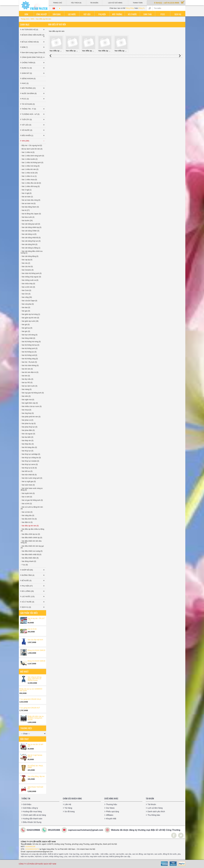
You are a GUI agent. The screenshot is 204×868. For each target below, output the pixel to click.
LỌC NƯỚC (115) (33, 597)
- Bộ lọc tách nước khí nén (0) (32, 149)
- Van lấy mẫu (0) (27, 379)
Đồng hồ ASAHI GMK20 (37, 650)
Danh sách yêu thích (156, 811)
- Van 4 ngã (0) (26, 193)
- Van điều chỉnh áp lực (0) (30, 534)
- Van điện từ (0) (27, 522)
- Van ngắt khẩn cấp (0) (29, 403)
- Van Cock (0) (26, 290)
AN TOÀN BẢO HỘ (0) (33, 30)
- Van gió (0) (25, 325)
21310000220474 (32, 849)
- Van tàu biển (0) (27, 437)
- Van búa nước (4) (28, 217)
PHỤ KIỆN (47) (33, 586)
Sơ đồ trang (70, 811)
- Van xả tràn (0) (27, 512)
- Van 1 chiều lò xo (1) (29, 176)
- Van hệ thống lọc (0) (29, 352)
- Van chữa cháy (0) (28, 284)
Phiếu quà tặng (113, 811)
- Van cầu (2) (25, 263)
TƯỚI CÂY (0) (33, 120)
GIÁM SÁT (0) (33, 73)
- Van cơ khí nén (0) (28, 287)
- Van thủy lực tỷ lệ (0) (29, 468)
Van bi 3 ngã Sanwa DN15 (35, 756)
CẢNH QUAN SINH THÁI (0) (33, 57)
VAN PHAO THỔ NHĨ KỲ (35, 788)
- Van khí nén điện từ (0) (30, 372)
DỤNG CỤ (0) (33, 68)
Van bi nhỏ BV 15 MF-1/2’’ (36, 745)
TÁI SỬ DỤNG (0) (28, 104)
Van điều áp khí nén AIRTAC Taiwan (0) (57, 44)
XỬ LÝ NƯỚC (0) (33, 602)
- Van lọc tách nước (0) (29, 386)
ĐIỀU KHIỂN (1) (33, 136)
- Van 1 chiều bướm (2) (29, 159)
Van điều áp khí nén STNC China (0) (105, 44)
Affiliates (110, 815)
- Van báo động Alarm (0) (30, 207)
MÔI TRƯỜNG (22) (33, 88)
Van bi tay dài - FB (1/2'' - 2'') (36, 619)
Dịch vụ (178, 14)
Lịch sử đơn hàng (155, 808)
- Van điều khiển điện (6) (30, 558)
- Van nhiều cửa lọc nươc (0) (31, 406)
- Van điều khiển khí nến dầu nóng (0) (31, 542)
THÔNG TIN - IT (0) (33, 109)
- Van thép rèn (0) (27, 441)
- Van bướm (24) (27, 221)
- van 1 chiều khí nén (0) (30, 169)
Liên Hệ (68, 804)
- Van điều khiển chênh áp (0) (31, 538)
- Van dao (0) (25, 307)
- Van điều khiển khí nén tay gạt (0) (32, 547)
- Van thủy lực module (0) (30, 461)
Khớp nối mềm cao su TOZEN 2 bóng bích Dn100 (36, 718)
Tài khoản (152, 804)
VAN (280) (33, 141)
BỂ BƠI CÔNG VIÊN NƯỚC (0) (33, 36)
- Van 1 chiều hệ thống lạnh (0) (32, 163)
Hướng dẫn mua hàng (32, 811)
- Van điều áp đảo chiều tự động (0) (32, 530)
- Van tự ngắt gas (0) (28, 481)
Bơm (26, 14)
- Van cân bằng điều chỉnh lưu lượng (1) (32, 252)
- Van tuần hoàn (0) (28, 485)
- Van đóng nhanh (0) (28, 561)
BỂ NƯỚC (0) (33, 581)
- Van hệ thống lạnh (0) (29, 348)
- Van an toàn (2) (27, 197)
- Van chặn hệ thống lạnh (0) (31, 273)
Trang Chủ (57, 3)
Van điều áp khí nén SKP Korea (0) (89, 44)
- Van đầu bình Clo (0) (29, 519)
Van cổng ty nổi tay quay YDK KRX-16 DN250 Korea (35, 679)
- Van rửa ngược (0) (28, 434)
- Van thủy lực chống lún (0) (31, 458)
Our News (110, 808)
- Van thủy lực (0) (27, 451)
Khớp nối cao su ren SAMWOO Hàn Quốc (31, 690)
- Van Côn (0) (26, 294)
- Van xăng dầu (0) (27, 515)
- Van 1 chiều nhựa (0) (29, 180)
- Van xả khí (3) (26, 504)
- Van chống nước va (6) (30, 280)
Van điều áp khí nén (44, 19)
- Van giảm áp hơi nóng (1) (30, 314)
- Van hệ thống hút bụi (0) (30, 345)
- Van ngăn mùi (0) (27, 400)
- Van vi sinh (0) (26, 497)
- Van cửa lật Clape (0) (29, 301)
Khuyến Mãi (111, 819)
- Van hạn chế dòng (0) (29, 335)
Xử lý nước (132, 14)
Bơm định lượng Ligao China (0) (33, 53)
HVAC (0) (25, 83)
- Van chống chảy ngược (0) (31, 277)
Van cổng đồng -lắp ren (36, 776)
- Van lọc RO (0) (27, 383)
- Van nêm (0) (26, 396)
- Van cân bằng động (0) (30, 256)
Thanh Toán (138, 3)
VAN (32, 19)
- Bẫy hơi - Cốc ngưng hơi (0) (31, 145)
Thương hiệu (111, 804)
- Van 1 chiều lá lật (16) (29, 173)
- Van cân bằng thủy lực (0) (31, 241)
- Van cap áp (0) (27, 260)
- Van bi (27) (25, 210)
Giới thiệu (27, 804)
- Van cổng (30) (26, 297)
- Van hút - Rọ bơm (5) (29, 362)
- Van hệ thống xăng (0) (29, 359)
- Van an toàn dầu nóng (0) (30, 200)
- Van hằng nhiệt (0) (28, 338)
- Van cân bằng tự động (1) (31, 248)
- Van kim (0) (25, 376)
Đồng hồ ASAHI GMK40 (37, 661)
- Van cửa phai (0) (27, 304)
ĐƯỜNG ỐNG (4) (33, 575)
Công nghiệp (41, 14)
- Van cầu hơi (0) (27, 267)
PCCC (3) (33, 99)
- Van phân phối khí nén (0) (31, 417)
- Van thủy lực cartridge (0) (30, 454)
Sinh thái (148, 14)
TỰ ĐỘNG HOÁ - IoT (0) (33, 114)
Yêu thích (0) (76, 3)
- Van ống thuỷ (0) (27, 413)
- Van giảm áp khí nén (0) (30, 318)
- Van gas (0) (25, 311)
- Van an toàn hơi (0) (28, 203)
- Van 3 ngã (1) (26, 190)
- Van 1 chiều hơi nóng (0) (30, 166)
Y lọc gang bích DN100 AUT (30, 708)
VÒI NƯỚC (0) (33, 130)
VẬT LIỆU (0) (33, 125)
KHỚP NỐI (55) (33, 570)
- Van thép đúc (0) (27, 444)
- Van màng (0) (26, 389)
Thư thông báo (154, 815)
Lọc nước (72, 14)
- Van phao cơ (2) (27, 420)
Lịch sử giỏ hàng (115, 3)
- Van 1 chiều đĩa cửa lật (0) (31, 183)
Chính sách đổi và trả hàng (35, 815)
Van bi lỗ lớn (32, 629)
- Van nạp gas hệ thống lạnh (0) (32, 393)
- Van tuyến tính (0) (28, 493)
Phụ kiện (102, 14)
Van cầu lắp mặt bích (35, 640)
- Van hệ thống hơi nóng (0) (31, 342)
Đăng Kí (142, 8)
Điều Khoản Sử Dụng (32, 822)
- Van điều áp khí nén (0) (30, 526)
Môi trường (117, 14)
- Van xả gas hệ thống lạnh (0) (32, 500)
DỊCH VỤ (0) (33, 607)
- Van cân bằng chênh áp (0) (31, 227)
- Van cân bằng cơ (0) (29, 234)
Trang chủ (25, 19)
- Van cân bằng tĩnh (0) (29, 244)
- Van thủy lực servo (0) (29, 464)
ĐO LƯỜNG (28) (33, 591)
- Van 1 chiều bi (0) (28, 152)
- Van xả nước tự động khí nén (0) (32, 508)
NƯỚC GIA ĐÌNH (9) (33, 93)
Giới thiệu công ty (31, 808)
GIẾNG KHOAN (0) (29, 79)
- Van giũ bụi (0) (27, 328)
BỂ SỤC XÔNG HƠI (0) (33, 42)
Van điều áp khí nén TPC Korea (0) (122, 44)
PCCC (163, 14)
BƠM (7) (33, 47)
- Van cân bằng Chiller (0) (30, 231)
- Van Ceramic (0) (27, 270)
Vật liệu (87, 14)
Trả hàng (68, 808)
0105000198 (30, 847)
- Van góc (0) (25, 331)
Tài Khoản (94, 3)
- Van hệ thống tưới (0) (29, 355)
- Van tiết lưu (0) (27, 471)
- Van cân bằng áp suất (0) (30, 224)
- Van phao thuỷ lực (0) (29, 427)
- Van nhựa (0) (26, 410)
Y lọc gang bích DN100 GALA (30, 699)
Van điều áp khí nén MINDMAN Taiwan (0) (73, 44)
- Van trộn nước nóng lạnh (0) (32, 478)
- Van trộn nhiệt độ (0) (29, 475)
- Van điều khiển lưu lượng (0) (32, 551)
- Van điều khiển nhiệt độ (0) (31, 555)
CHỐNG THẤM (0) (33, 63)
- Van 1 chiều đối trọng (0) (30, 186)
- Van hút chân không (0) (30, 365)
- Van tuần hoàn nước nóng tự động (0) (32, 489)
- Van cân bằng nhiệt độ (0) (31, 238)
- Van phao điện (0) (28, 430)
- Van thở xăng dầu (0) (29, 447)
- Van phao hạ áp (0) (28, 423)
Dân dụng (57, 14)
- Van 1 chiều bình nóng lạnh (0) (32, 156)
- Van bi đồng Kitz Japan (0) (31, 214)
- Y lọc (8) (24, 565)
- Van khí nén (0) (27, 369)
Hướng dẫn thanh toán (33, 819)
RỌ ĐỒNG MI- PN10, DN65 (35, 767)
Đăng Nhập (130, 8)
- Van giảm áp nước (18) (30, 321)
